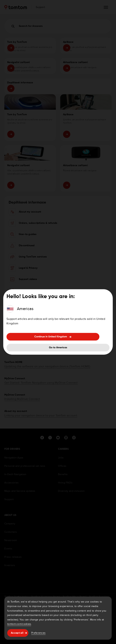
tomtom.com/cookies (19, 624)
